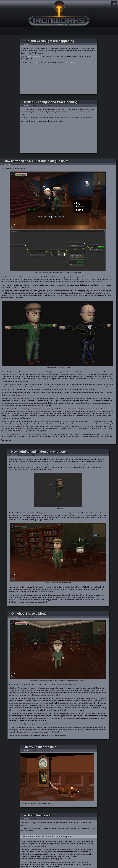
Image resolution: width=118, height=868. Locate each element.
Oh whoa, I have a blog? (29, 614)
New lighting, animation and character (39, 452)
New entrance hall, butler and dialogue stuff (36, 161)
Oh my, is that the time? (41, 747)
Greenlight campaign (35, 56)
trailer (36, 62)
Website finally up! (37, 815)
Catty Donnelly (69, 62)
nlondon (27, 44)
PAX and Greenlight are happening (49, 41)
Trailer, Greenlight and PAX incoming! (51, 102)
